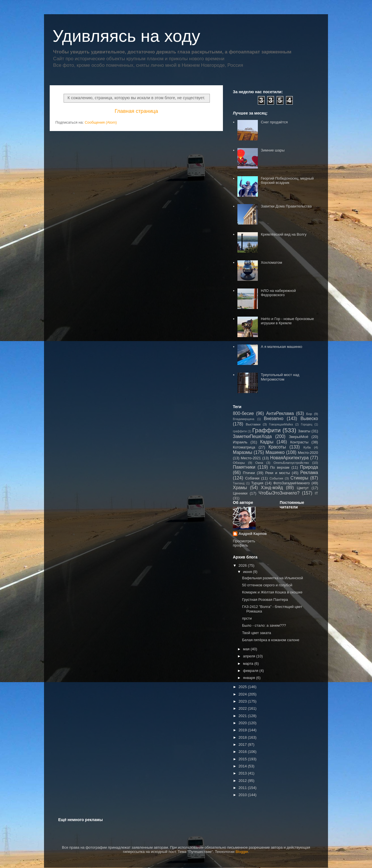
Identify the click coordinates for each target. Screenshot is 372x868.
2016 (243, 752)
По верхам (280, 467)
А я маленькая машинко (281, 347)
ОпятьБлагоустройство (291, 463)
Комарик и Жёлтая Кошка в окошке (272, 592)
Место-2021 (251, 458)
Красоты (277, 447)
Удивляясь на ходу (126, 36)
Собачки (252, 478)
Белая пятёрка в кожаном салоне (271, 640)
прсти (247, 618)
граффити (240, 431)
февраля (251, 671)
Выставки (253, 424)
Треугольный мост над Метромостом (280, 377)
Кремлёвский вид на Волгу (284, 234)
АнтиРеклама (280, 413)
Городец (307, 424)
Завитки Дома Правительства (286, 206)
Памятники (244, 467)
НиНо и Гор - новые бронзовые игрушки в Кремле (287, 321)
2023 (243, 701)
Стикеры (299, 478)
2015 (243, 759)
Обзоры (239, 463)
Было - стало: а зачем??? (264, 625)
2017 (243, 745)
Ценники (240, 493)
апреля (250, 656)
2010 (243, 795)
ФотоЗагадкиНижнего (291, 483)
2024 (243, 694)
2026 (243, 565)
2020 (243, 723)
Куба (307, 447)
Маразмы (243, 452)
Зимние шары (273, 150)
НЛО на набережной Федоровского (278, 293)
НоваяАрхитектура (289, 458)
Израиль (240, 442)
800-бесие (243, 413)
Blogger (242, 852)
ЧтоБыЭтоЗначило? (279, 493)
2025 (243, 687)
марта (249, 664)
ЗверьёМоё (299, 437)
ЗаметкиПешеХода (252, 436)
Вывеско (309, 419)
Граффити (266, 430)
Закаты (304, 431)
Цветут (303, 488)
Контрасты (299, 442)
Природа (309, 467)
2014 (243, 766)
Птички (249, 473)
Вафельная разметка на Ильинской (272, 578)
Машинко (275, 452)
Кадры (267, 442)
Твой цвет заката (256, 633)
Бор (309, 414)
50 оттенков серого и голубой (267, 585)
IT (316, 493)
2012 (243, 781)
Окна (259, 463)
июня (248, 572)
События (276, 478)
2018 (243, 737)
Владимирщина (244, 419)
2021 (243, 716)
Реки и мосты (278, 473)
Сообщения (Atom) (101, 122)
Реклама (309, 473)
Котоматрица (244, 447)
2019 (243, 730)
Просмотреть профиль (244, 543)
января (250, 678)
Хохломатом (271, 262)
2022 (243, 708)
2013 (243, 773)
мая (247, 649)
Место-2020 (308, 453)
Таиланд (239, 483)
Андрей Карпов (253, 534)
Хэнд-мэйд (272, 488)
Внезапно (274, 419)
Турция (257, 483)
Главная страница (136, 111)
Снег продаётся (274, 122)
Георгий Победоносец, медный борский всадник (287, 181)
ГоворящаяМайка (281, 424)
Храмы (240, 488)
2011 (243, 788)
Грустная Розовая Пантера (265, 600)
